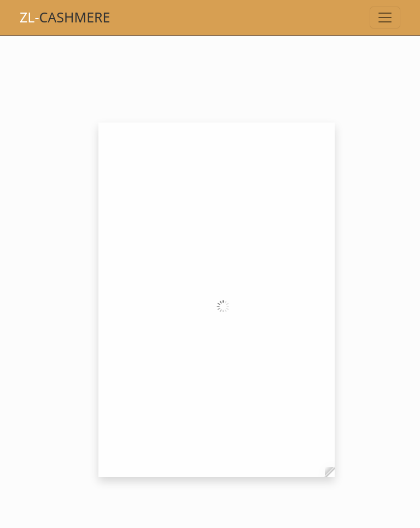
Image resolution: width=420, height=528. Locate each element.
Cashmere (65, 17)
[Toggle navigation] (385, 18)
